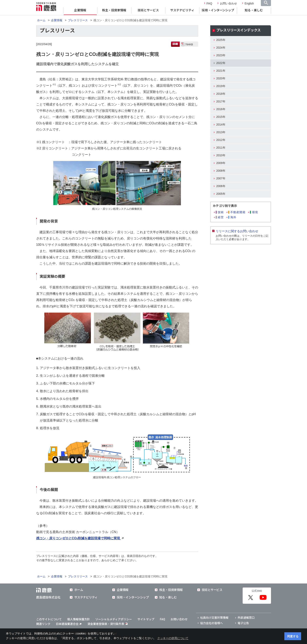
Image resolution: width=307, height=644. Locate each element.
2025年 (221, 40)
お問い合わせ (228, 3)
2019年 (221, 86)
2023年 (221, 55)
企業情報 (80, 10)
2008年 (221, 171)
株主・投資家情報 (114, 10)
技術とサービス (148, 10)
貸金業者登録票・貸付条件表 (106, 624)
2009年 (221, 163)
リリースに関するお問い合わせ (237, 231)
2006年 (221, 186)
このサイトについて (49, 619)
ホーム (41, 20)
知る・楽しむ (254, 10)
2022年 (221, 63)
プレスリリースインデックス (238, 30)
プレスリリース (78, 20)
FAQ (209, 3)
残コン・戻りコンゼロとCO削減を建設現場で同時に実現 (79, 538)
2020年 (221, 78)
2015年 (221, 117)
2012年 (221, 140)
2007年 (221, 178)
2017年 (221, 101)
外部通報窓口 (246, 618)
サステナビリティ (182, 10)
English (249, 3)
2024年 (221, 48)
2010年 (221, 155)
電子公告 (243, 623)
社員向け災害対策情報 (214, 618)
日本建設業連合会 (69, 624)
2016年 (221, 109)
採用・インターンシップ (218, 10)
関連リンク (43, 624)
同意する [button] (293, 636)
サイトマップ (146, 619)
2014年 (221, 125)
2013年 (221, 132)
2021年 (221, 71)
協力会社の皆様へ (211, 623)
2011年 (221, 148)
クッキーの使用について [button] (173, 638)
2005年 (221, 194)
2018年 (221, 94)
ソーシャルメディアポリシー (114, 619)
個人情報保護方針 (79, 619)
